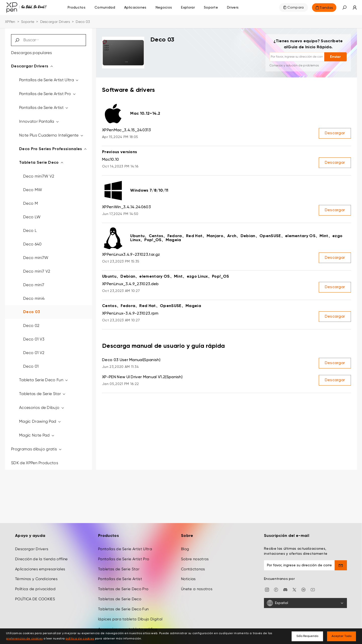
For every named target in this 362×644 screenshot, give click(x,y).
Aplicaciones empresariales (40, 569)
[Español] (305, 603)
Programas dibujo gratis (37, 449)
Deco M (31, 203)
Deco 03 (32, 312)
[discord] (285, 589)
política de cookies (80, 639)
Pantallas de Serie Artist (44, 108)
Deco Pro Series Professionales (53, 149)
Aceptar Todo (342, 636)
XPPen (10, 22)
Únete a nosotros (197, 589)
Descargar (335, 133)
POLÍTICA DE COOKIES (35, 599)
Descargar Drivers (55, 22)
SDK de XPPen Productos (35, 463)
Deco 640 (32, 244)
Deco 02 (31, 326)
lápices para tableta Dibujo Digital (130, 619)
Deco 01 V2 (34, 353)
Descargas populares (31, 53)
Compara (296, 8)
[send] (341, 565)
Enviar (335, 57)
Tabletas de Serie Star (43, 394)
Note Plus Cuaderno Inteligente (51, 135)
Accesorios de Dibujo (42, 407)
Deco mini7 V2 (37, 271)
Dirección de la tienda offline (41, 559)
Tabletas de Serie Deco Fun (123, 609)
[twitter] (294, 589)
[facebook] (276, 589)
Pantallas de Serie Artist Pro (48, 94)
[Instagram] (267, 589)
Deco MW (33, 190)
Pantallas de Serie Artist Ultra (49, 80)
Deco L (30, 230)
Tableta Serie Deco (41, 163)
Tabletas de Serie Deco (120, 599)
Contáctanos (193, 569)
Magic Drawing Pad (40, 421)
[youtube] (313, 589)
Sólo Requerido (307, 636)
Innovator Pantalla (39, 121)
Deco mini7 (34, 285)
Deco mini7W (36, 258)
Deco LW (32, 217)
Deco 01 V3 (34, 339)
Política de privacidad (35, 589)
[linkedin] (303, 589)
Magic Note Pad (37, 435)
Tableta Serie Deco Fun (44, 380)
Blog (185, 549)
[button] (344, 8)
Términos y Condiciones (36, 579)
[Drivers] (233, 8)
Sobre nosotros (195, 559)
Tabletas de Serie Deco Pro (123, 589)
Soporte (28, 22)
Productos (77, 8)
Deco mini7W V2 (39, 176)
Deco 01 (31, 366)
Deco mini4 (34, 298)
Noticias (188, 579)
